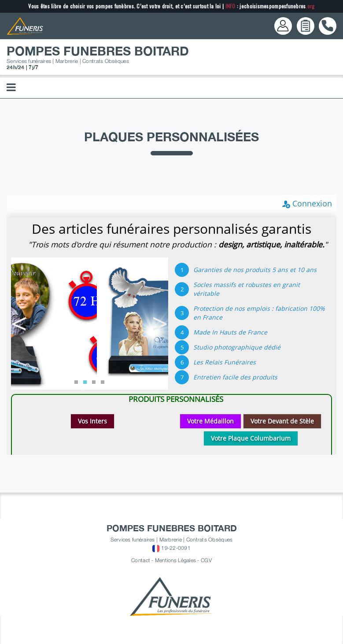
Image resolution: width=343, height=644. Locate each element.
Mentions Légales (175, 560)
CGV (206, 560)
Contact (141, 560)
